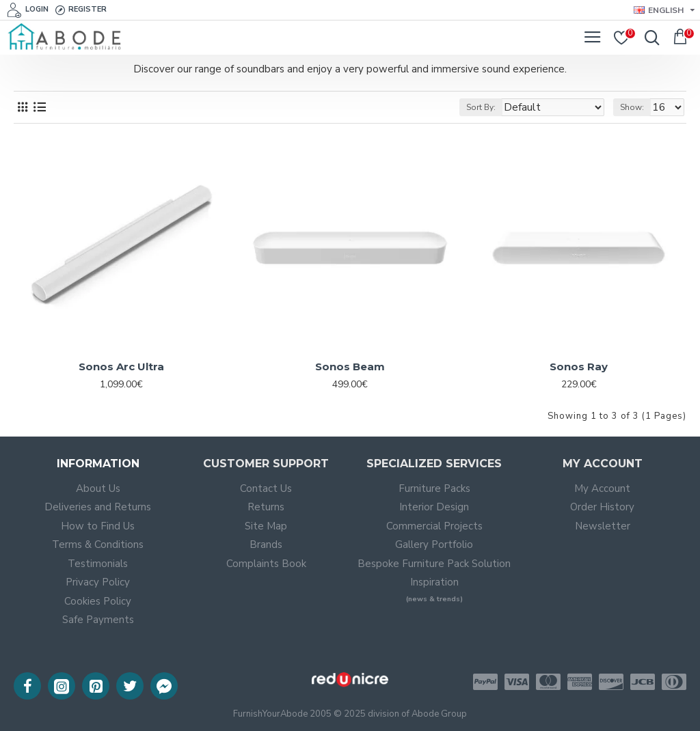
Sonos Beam (350, 367)
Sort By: (481, 107)
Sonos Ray (579, 367)
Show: (632, 107)
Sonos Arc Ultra (121, 367)
